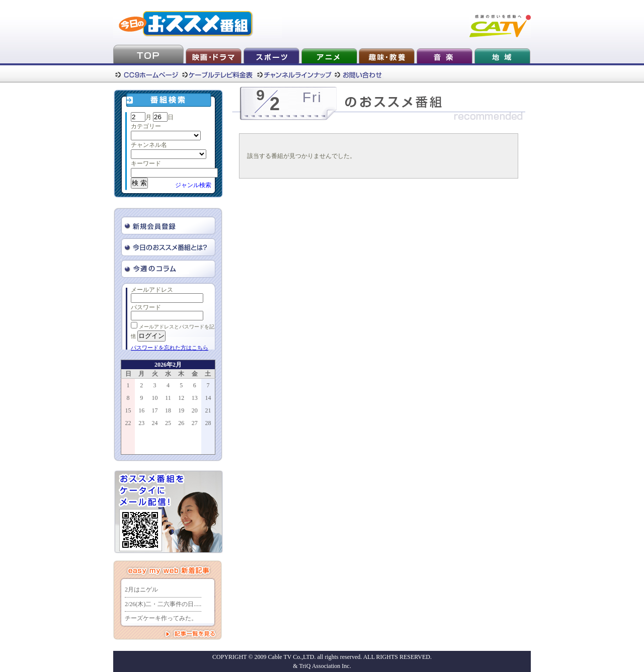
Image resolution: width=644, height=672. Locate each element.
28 (208, 423)
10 (155, 398)
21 (208, 410)
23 (141, 423)
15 (128, 410)
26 (181, 423)
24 (155, 423)
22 (128, 423)
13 (195, 398)
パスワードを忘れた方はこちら (170, 348)
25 (168, 423)
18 (168, 410)
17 (155, 410)
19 (181, 410)
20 (195, 410)
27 (195, 423)
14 (208, 398)
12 (181, 398)
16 (141, 410)
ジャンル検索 (193, 185)
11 (168, 398)
